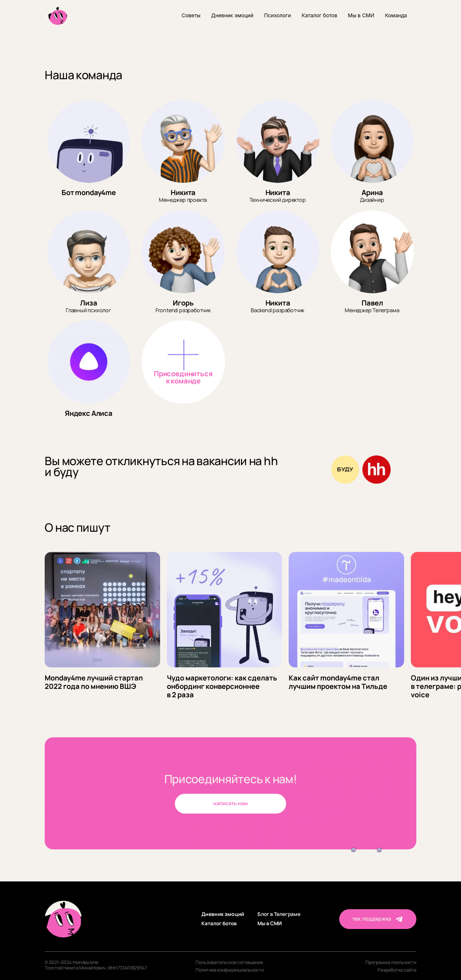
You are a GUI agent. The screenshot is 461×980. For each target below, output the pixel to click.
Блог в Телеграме (279, 914)
